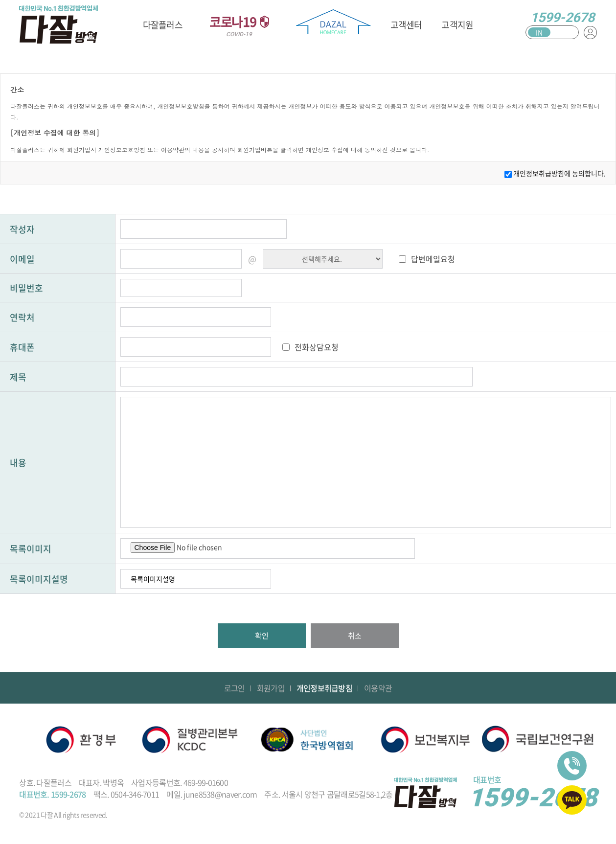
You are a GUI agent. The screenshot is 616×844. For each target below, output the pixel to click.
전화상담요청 (317, 347)
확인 (262, 636)
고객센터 (406, 25)
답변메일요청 (433, 259)
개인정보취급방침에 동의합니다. (559, 173)
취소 (355, 636)
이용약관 (378, 688)
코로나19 (239, 25)
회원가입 (271, 688)
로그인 (235, 688)
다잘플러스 (163, 25)
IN (539, 32)
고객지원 (457, 25)
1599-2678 (562, 18)
